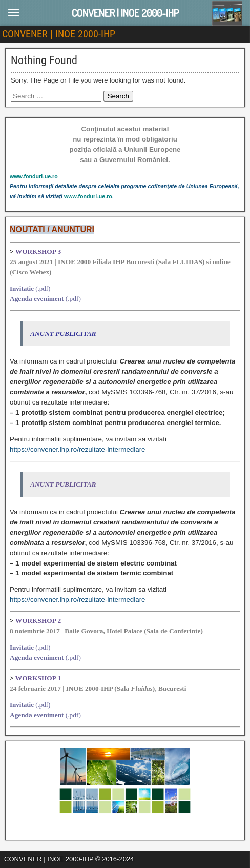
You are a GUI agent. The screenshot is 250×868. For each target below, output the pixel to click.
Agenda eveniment (37, 299)
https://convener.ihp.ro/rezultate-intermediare (77, 449)
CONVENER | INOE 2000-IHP (59, 34)
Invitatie (22, 288)
